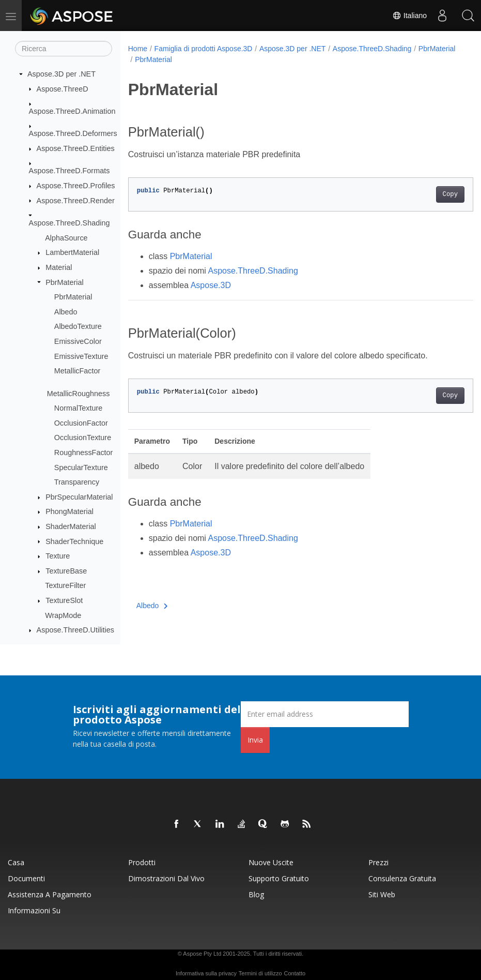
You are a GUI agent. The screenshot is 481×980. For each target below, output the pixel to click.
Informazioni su (34, 910)
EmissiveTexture (81, 356)
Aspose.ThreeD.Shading (69, 223)
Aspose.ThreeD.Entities (76, 148)
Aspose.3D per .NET (61, 74)
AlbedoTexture (78, 326)
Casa (16, 862)
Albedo (66, 312)
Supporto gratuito (279, 878)
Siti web (382, 894)
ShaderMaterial (71, 526)
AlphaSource (66, 238)
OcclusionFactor (81, 423)
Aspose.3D (211, 285)
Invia (255, 740)
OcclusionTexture (83, 438)
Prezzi (378, 862)
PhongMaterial (69, 511)
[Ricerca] (64, 49)
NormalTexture (79, 408)
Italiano (409, 16)
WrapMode (63, 615)
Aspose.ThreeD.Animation (72, 111)
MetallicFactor (77, 371)
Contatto (294, 973)
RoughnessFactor (84, 453)
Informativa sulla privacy (206, 973)
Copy (426, 194)
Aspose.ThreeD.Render (76, 201)
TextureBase (66, 571)
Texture (58, 556)
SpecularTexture (81, 468)
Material (59, 267)
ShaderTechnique (74, 541)
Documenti (26, 878)
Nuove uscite (271, 862)
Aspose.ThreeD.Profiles (76, 186)
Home (138, 49)
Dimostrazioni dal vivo (166, 878)
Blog (256, 894)
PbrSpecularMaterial (79, 497)
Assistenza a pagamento (50, 894)
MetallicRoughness (79, 394)
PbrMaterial (65, 282)
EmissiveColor (78, 341)
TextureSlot (64, 600)
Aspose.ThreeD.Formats (69, 171)
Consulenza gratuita (402, 878)
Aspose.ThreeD (63, 89)
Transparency (77, 482)
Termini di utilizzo (260, 973)
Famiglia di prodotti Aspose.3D (204, 49)
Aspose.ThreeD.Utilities (75, 630)
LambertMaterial (72, 252)
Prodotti (142, 862)
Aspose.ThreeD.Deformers (73, 133)
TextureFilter (65, 585)
